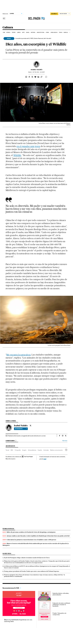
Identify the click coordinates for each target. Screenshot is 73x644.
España (40, 450)
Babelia (66, 32)
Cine (4, 32)
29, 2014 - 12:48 (39, 72)
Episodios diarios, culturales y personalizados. (61, 594)
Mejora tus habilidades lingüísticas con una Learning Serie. (18, 621)
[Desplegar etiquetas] (66, 450)
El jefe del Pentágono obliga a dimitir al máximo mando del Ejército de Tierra (27, 558)
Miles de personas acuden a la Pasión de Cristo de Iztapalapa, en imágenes (31, 532)
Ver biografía (21, 429)
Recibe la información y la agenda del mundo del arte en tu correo (27, 436)
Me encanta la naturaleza (18, 355)
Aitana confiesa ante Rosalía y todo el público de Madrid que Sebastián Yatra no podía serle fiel (38, 536)
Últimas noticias (8, 529)
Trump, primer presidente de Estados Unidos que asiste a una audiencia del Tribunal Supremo (32, 571)
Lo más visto (7, 553)
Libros (19, 32)
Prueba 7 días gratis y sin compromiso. (59, 614)
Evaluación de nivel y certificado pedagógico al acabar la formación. (61, 605)
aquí (45, 459)
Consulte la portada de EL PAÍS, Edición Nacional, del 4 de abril (33, 38)
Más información (11, 459)
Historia (33, 32)
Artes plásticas (32, 450)
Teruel (7, 450)
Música (8, 32)
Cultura (8, 27)
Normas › (65, 441)
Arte (23, 32)
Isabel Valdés (37, 70)
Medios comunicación (56, 450)
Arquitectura (41, 32)
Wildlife (17, 155)
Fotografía (18, 450)
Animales (46, 450)
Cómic (47, 32)
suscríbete (54, 14)
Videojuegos (54, 32)
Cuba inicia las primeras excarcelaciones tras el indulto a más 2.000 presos (31, 540)
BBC (12, 450)
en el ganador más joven (28, 146)
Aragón (24, 450)
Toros (61, 32)
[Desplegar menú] (4, 18)
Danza (28, 32)
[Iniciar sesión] (65, 14)
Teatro (14, 32)
